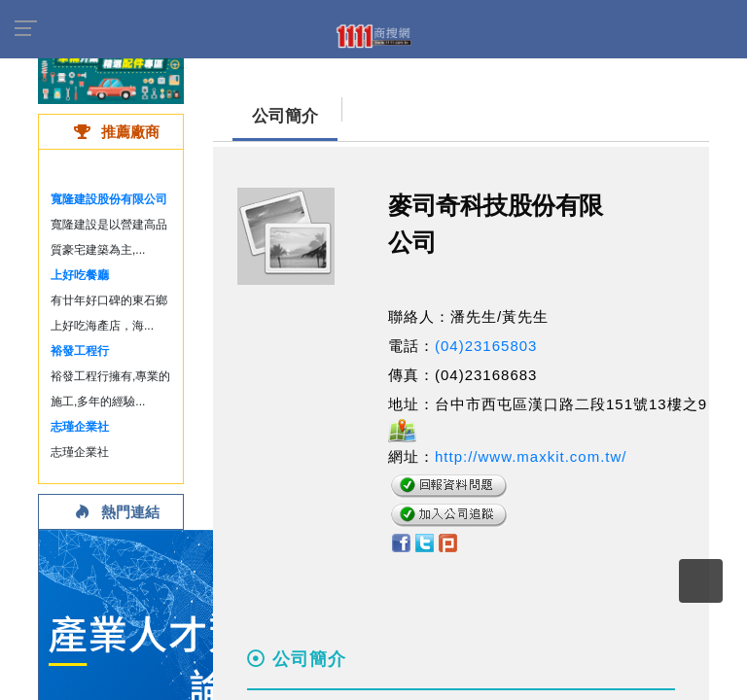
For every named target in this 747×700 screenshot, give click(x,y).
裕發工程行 (80, 351)
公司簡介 (285, 116)
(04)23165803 (486, 346)
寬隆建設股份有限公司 (109, 199)
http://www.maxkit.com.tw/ (531, 456)
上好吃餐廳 (80, 275)
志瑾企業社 (80, 427)
